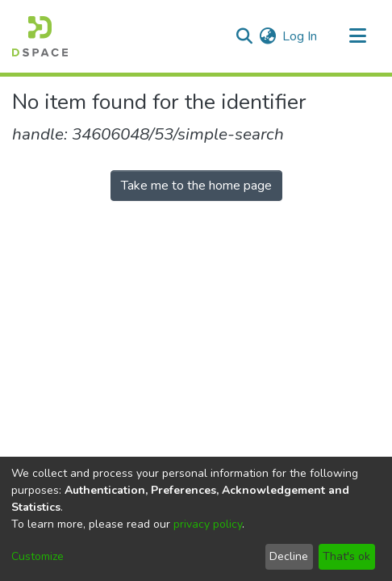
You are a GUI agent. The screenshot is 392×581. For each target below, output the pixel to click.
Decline (289, 556)
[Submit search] (244, 36)
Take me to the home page (196, 186)
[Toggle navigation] (357, 36)
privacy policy (208, 524)
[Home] (40, 36)
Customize (38, 556)
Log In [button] (300, 36)
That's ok (346, 556)
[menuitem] (267, 36)
